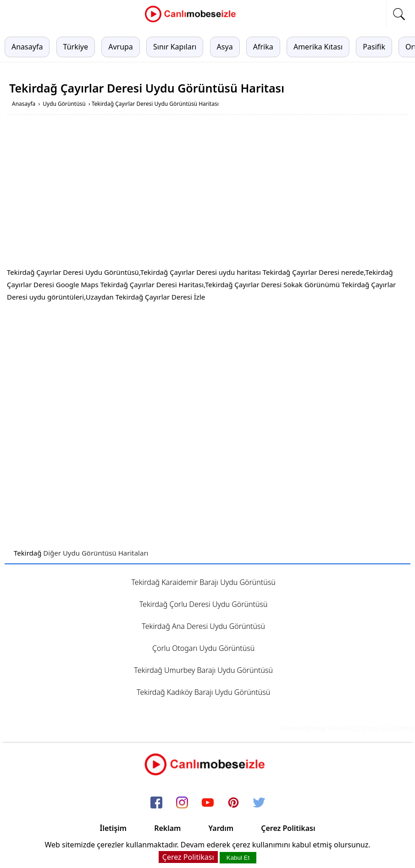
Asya (225, 47)
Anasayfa (27, 47)
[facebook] (156, 803)
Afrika (263, 47)
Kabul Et (238, 858)
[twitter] (259, 803)
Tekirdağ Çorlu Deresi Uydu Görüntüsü (204, 604)
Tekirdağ (28, 553)
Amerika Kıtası (318, 47)
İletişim (113, 828)
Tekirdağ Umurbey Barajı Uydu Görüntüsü (203, 670)
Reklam (167, 828)
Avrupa (121, 47)
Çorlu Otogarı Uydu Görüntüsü (203, 648)
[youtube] (208, 803)
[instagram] (182, 803)
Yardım (221, 828)
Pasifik (374, 47)
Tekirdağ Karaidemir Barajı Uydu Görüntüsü (204, 582)
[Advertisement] (208, 193)
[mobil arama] (399, 14)
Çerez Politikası (288, 828)
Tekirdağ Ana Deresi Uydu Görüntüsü (203, 626)
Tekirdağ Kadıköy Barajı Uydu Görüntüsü (203, 692)
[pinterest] (233, 803)
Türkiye (76, 47)
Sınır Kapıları (175, 47)
